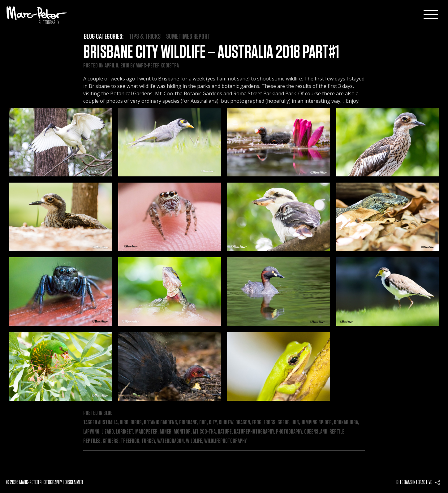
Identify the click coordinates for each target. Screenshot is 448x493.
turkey (148, 441)
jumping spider (316, 422)
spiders (111, 441)
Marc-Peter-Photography (37, 15)
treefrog (130, 441)
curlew (226, 422)
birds (136, 422)
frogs (269, 422)
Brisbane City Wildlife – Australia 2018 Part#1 (211, 52)
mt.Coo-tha (204, 432)
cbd (203, 422)
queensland (316, 432)
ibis (295, 422)
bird (124, 422)
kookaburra (346, 422)
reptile (337, 432)
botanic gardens (160, 422)
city (213, 422)
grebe (283, 422)
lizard (108, 432)
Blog (108, 413)
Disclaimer (74, 482)
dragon (243, 422)
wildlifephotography (225, 441)
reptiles (92, 441)
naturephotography (254, 432)
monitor (182, 432)
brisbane (188, 422)
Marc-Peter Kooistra (157, 66)
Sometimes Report (188, 37)
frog (257, 422)
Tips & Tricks (145, 37)
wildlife (194, 441)
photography (289, 432)
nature (225, 432)
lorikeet (125, 432)
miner (166, 432)
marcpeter (146, 432)
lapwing (91, 432)
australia (108, 422)
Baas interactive (418, 482)
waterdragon (170, 441)
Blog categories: (104, 37)
